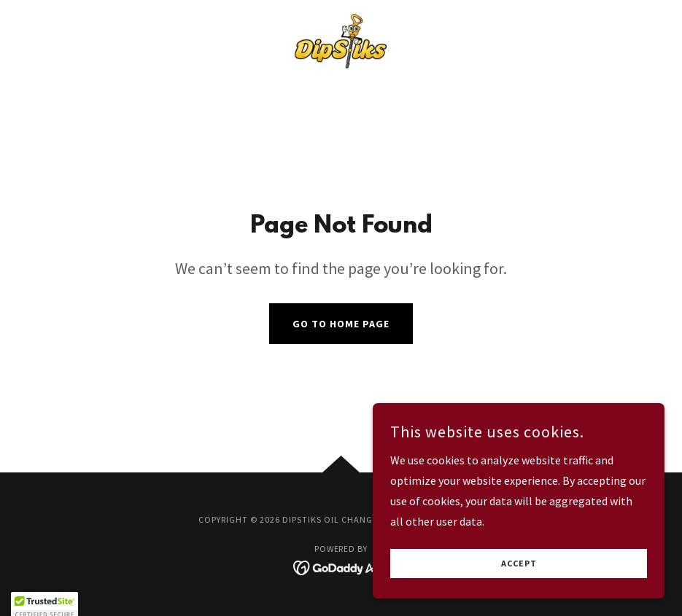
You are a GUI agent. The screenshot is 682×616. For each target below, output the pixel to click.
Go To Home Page (341, 324)
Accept (519, 564)
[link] (341, 41)
